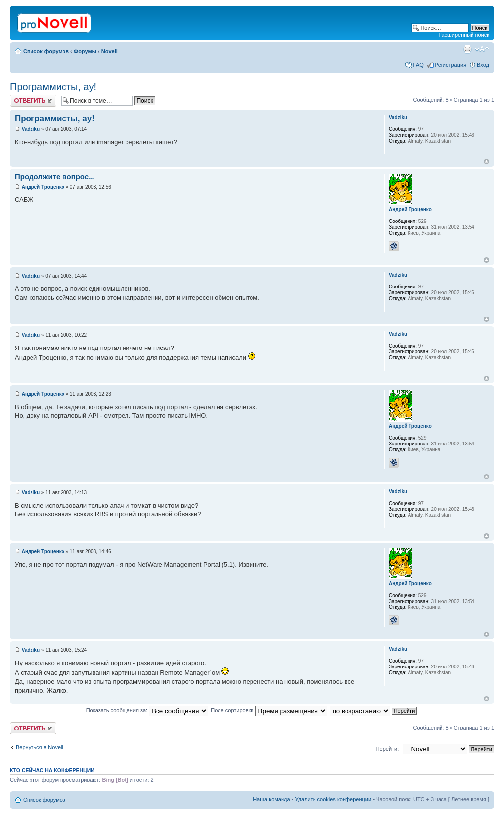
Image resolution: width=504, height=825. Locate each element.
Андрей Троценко (43, 187)
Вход (483, 65)
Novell (110, 51)
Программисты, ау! (53, 87)
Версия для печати (467, 49)
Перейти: (388, 749)
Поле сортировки (269, 710)
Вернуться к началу (487, 162)
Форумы (85, 51)
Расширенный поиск (464, 35)
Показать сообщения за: (147, 710)
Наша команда (271, 799)
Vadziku (31, 129)
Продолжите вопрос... (55, 176)
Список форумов (46, 51)
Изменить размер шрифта (482, 49)
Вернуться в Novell (39, 747)
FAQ (418, 65)
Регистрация (450, 65)
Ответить (33, 101)
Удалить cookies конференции (333, 799)
